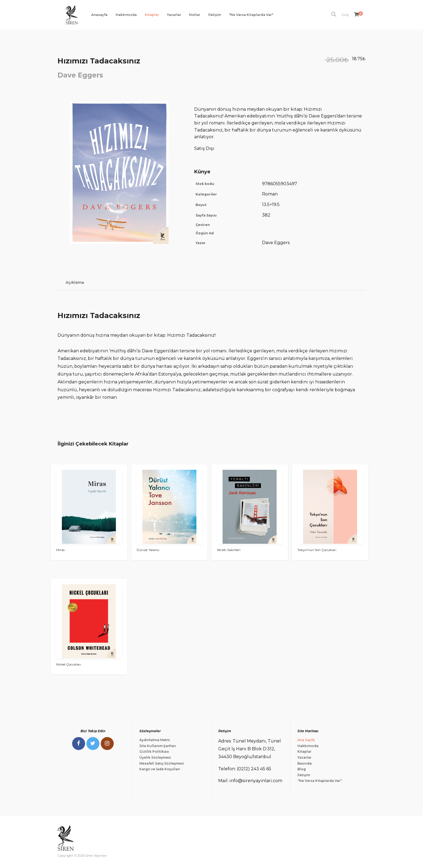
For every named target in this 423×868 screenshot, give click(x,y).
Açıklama (75, 282)
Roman (270, 194)
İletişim (215, 15)
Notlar (195, 15)
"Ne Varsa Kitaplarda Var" (251, 15)
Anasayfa (99, 15)
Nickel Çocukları (69, 664)
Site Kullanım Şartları (158, 746)
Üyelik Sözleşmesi (155, 757)
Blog (302, 769)
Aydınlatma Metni (155, 740)
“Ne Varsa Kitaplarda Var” (320, 781)
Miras (60, 550)
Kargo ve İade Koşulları (160, 769)
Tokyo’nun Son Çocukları (317, 550)
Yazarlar (174, 15)
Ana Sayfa (306, 740)
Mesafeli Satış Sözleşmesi (162, 763)
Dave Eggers (80, 75)
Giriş (345, 15)
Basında (305, 763)
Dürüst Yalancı (148, 550)
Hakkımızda (126, 15)
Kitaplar (152, 15)
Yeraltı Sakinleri (229, 550)
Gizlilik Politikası (154, 752)
